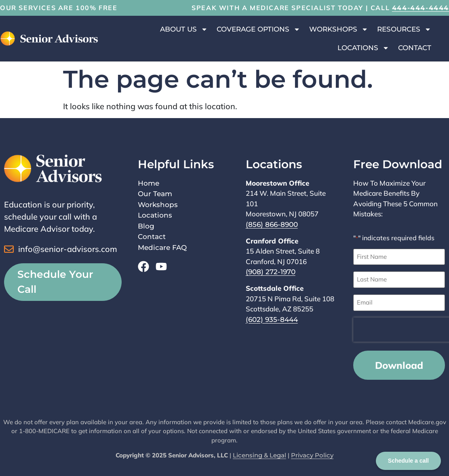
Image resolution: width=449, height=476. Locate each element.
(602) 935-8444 (272, 319)
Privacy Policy (312, 455)
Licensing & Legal (259, 455)
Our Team (155, 194)
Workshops (339, 29)
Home (149, 183)
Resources (404, 29)
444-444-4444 (421, 8)
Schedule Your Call (55, 282)
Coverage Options (258, 29)
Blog (146, 226)
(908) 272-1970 (271, 272)
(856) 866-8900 (272, 224)
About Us (184, 29)
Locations (363, 48)
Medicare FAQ (162, 248)
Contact (415, 48)
